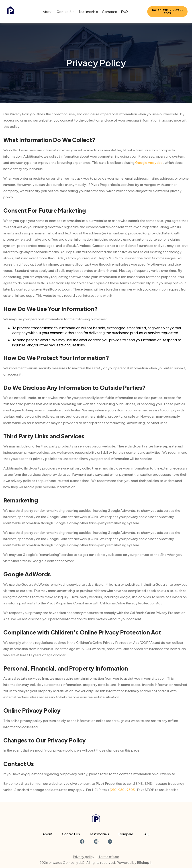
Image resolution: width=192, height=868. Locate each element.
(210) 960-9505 (122, 790)
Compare (110, 11)
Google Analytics (149, 162)
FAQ (125, 11)
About (48, 11)
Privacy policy (84, 857)
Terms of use (109, 857)
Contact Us (65, 11)
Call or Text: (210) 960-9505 (167, 12)
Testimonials (88, 11)
